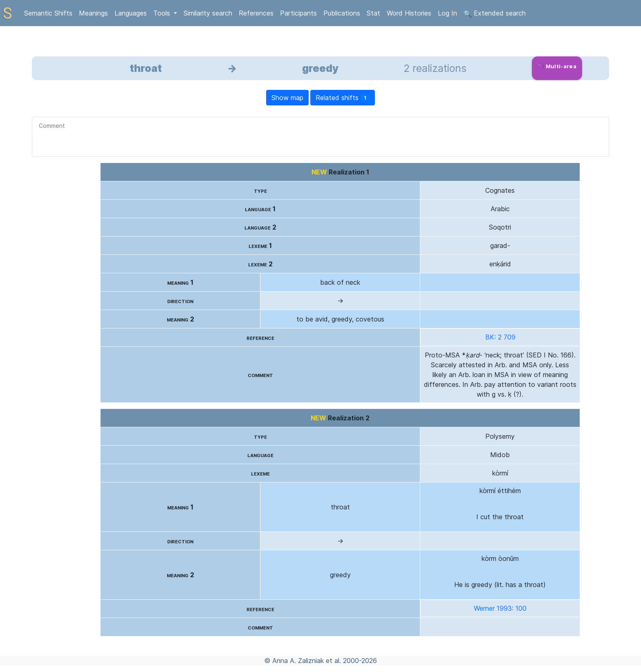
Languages (131, 13)
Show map (287, 98)
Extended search (495, 13)
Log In (447, 13)
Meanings (93, 13)
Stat (373, 13)
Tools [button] (163, 13)
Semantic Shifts (48, 13)
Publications (342, 13)
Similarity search (208, 13)
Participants (298, 13)
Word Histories (409, 13)
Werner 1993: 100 (500, 608)
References (256, 13)
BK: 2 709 (500, 337)
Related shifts (343, 98)
